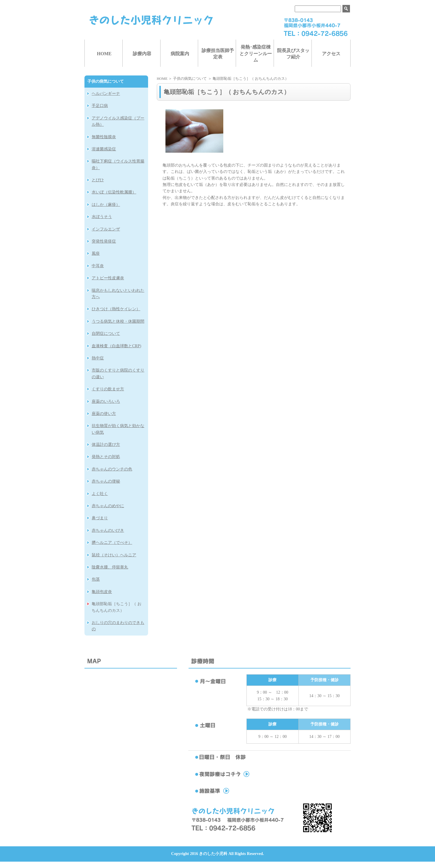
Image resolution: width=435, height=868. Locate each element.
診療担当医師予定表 (218, 54)
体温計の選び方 (106, 445)
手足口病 (100, 106)
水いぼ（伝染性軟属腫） (114, 192)
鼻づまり (100, 518)
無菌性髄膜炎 (104, 137)
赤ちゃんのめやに (108, 506)
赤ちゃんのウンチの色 (112, 469)
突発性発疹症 (104, 241)
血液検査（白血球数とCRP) (116, 346)
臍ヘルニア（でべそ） (112, 543)
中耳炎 (98, 266)
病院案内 (180, 54)
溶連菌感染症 (104, 149)
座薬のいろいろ (106, 401)
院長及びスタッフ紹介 (293, 54)
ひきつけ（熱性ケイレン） (116, 309)
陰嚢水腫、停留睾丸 (110, 567)
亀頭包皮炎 (102, 592)
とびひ (98, 180)
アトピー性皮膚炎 (108, 278)
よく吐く (100, 494)
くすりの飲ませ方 (108, 389)
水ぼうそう (102, 217)
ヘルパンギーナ (106, 94)
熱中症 (98, 358)
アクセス (331, 54)
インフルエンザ (106, 229)
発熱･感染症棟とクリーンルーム (256, 53)
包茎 (96, 579)
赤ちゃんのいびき (108, 530)
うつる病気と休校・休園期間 (118, 321)
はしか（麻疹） (106, 205)
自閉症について (106, 334)
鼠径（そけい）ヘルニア (114, 555)
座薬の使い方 (104, 414)
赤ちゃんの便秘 (106, 481)
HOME (104, 54)
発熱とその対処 (106, 457)
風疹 (96, 253)
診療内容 (142, 54)
